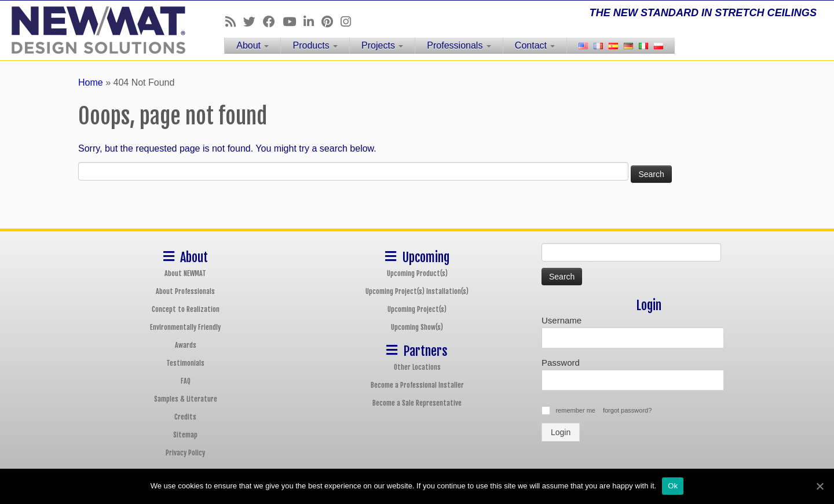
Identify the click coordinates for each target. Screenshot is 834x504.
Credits (185, 417)
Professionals (459, 45)
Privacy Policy (185, 453)
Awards (186, 345)
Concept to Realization (186, 309)
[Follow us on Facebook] (273, 22)
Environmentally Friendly (185, 327)
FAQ (186, 381)
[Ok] (820, 486)
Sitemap (185, 435)
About (253, 45)
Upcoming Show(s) (417, 327)
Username (562, 320)
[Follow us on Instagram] (350, 22)
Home (91, 82)
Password (561, 363)
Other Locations (417, 367)
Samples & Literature (186, 399)
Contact (535, 45)
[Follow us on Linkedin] (312, 22)
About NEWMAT (185, 273)
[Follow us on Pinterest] (331, 22)
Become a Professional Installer (417, 385)
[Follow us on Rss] (234, 22)
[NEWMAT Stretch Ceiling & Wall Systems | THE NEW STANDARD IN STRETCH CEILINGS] (96, 30)
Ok (673, 486)
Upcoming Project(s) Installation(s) (417, 291)
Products (315, 45)
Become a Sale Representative (417, 403)
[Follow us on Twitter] (253, 22)
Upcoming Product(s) (417, 273)
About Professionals (185, 291)
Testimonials (185, 363)
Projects (382, 45)
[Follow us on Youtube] (293, 22)
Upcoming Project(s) (417, 309)
